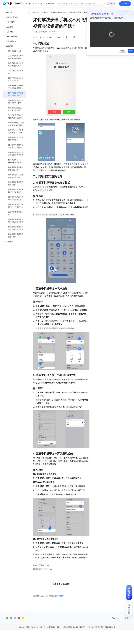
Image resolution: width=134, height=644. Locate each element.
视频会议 (42, 12)
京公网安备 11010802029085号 (74, 641)
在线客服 (65, 610)
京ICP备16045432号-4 (54, 641)
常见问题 (51, 12)
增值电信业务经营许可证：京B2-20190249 (101, 641)
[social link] (8, 632)
